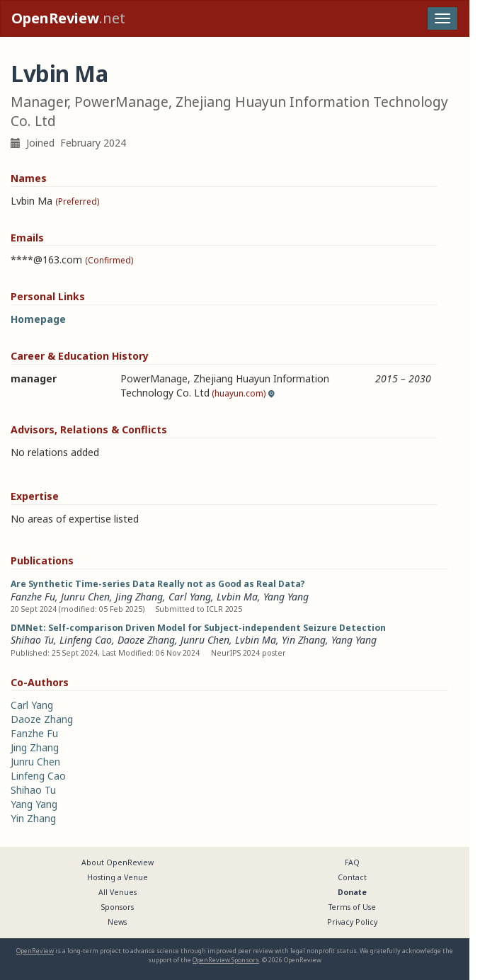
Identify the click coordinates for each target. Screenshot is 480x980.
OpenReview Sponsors (226, 960)
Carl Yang (190, 597)
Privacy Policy (352, 922)
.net (68, 18)
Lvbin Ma (237, 597)
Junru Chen (85, 597)
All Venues (118, 892)
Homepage (38, 319)
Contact (352, 877)
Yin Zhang (304, 640)
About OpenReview (118, 862)
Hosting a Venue (118, 877)
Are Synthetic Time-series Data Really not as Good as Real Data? (158, 584)
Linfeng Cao (86, 640)
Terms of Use (352, 907)
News (117, 922)
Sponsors (118, 907)
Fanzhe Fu (33, 597)
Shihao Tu (32, 640)
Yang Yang (286, 597)
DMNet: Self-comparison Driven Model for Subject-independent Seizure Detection (198, 628)
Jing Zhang (139, 597)
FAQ (352, 862)
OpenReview (35, 951)
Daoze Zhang (146, 640)
